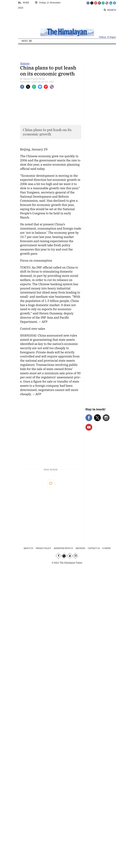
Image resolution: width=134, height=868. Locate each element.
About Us (28, 548)
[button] (27, 41)
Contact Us (94, 548)
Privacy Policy (43, 548)
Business (25, 63)
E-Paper (112, 37)
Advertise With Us (63, 548)
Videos (103, 37)
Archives (80, 548)
